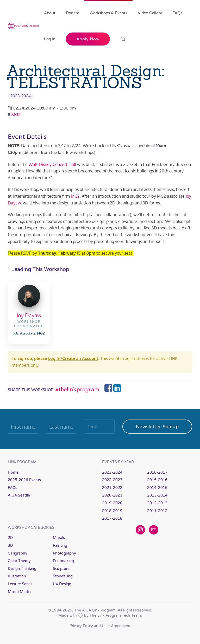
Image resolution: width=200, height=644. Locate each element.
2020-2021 (112, 495)
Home (13, 472)
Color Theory (19, 561)
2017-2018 (112, 519)
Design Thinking (22, 569)
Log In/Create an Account (73, 358)
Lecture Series (20, 584)
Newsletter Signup (157, 427)
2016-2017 (157, 472)
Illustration (17, 576)
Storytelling (63, 576)
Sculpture (61, 569)
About (50, 13)
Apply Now (88, 39)
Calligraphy (18, 553)
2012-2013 (157, 503)
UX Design (62, 584)
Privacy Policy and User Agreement (100, 626)
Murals (59, 538)
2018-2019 (112, 511)
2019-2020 (112, 503)
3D (10, 546)
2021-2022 (112, 488)
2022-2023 (112, 480)
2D (10, 538)
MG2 (16, 115)
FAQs (177, 13)
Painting (60, 546)
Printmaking (63, 561)
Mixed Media (19, 592)
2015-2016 (157, 480)
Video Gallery (150, 13)
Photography (64, 553)
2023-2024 (21, 96)
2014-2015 (157, 488)
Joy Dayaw (29, 315)
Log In (50, 39)
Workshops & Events (108, 13)
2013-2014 (157, 495)
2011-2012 (157, 511)
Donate (73, 13)
